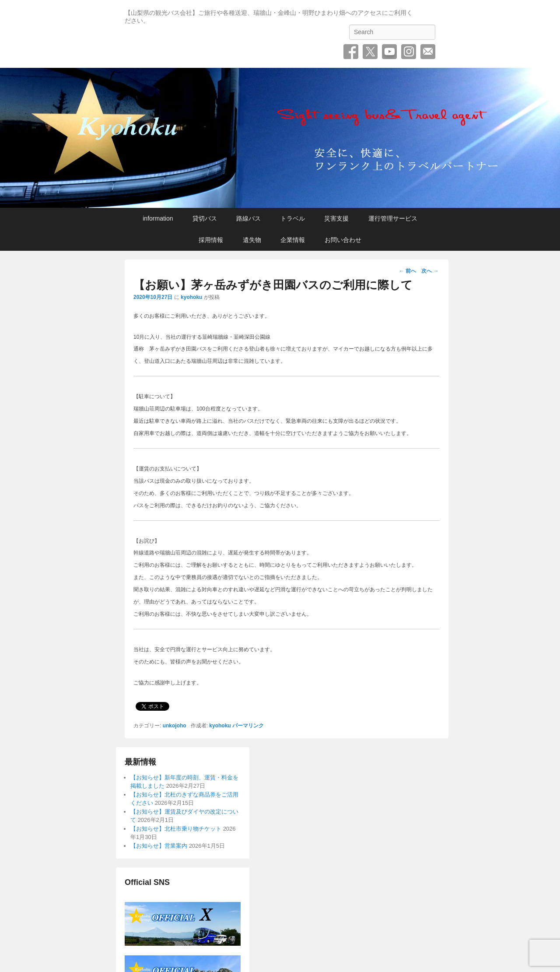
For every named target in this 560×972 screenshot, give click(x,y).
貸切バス (205, 218)
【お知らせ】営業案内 (159, 846)
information (158, 218)
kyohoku (191, 297)
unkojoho (175, 726)
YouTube (389, 52)
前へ (408, 271)
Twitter (370, 52)
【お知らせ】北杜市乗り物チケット (176, 829)
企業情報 (293, 240)
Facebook (351, 52)
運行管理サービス (393, 218)
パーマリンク (248, 726)
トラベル (293, 218)
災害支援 (336, 218)
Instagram (409, 52)
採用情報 (211, 240)
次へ (430, 271)
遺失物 (252, 240)
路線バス (248, 218)
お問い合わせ (428, 52)
